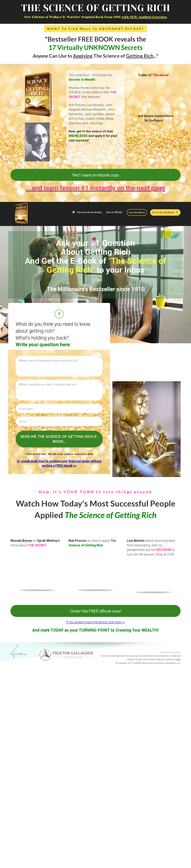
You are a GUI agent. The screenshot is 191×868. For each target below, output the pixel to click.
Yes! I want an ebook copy (96, 175)
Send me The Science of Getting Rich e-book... (59, 439)
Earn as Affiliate (114, 212)
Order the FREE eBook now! (96, 611)
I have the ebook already (87, 212)
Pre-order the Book (165, 212)
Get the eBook (137, 212)
